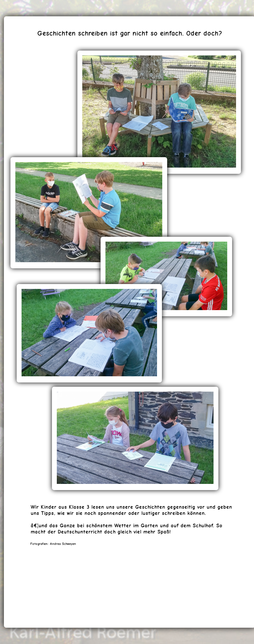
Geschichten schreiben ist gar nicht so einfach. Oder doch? (130, 33)
